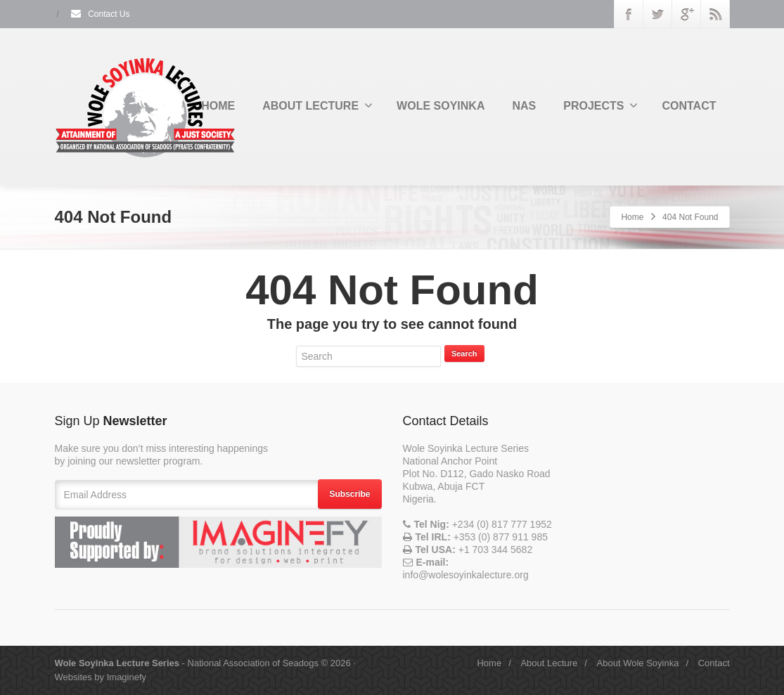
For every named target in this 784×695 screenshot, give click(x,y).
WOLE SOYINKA (441, 106)
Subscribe (349, 494)
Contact (714, 663)
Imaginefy (127, 677)
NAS (524, 106)
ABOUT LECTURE (317, 105)
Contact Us (100, 14)
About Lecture (549, 663)
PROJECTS (600, 105)
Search (464, 353)
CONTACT (689, 106)
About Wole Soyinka (638, 663)
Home (632, 217)
